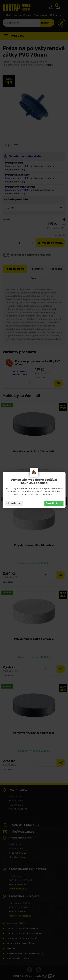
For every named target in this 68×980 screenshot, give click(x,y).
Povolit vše (54, 503)
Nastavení (14, 503)
